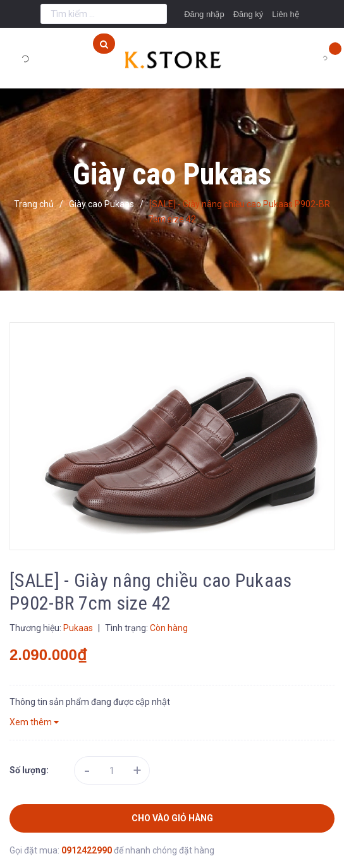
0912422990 (88, 850)
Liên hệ (285, 14)
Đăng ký (249, 14)
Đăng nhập (204, 14)
